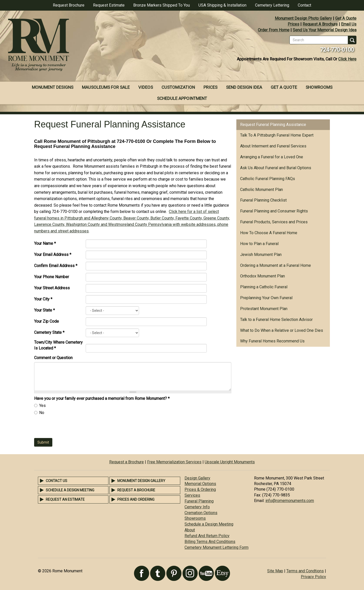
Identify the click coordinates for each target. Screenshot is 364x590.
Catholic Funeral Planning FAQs (268, 179)
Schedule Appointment (182, 98)
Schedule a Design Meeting (70, 490)
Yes (42, 406)
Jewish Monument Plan (261, 255)
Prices (293, 24)
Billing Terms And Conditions (210, 542)
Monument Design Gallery (141, 481)
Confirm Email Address (56, 266)
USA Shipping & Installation (222, 5)
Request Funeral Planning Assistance (273, 125)
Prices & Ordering (200, 489)
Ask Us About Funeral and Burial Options (276, 168)
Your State (44, 310)
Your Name (45, 243)
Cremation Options (201, 513)
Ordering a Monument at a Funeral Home (276, 265)
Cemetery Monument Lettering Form (217, 547)
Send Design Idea (244, 87)
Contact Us (56, 481)
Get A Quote (346, 18)
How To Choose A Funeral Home (269, 233)
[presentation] (73, 428)
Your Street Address (52, 288)
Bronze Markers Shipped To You (162, 5)
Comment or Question (53, 358)
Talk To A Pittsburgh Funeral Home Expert (277, 135)
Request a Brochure (127, 462)
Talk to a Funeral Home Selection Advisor (276, 320)
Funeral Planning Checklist (263, 200)
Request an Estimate (65, 499)
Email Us (349, 24)
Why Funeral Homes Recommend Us (272, 341)
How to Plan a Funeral (259, 244)
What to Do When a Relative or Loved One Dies (282, 330)
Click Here (347, 59)
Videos (146, 87)
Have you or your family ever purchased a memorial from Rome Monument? (102, 398)
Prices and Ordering (136, 499)
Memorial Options (200, 484)
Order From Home (274, 30)
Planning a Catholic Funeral (264, 287)
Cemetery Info (197, 507)
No (42, 413)
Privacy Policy (313, 577)
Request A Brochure (320, 24)
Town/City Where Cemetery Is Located (58, 345)
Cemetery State (49, 332)
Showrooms (319, 87)
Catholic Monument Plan (261, 190)
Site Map (275, 571)
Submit (43, 442)
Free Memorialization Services (174, 462)
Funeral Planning (199, 501)
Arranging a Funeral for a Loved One (272, 157)
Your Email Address (53, 255)
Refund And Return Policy (207, 536)
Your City (43, 299)
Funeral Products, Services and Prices (274, 222)
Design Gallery (197, 478)
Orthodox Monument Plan (263, 276)
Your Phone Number (52, 277)
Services (192, 495)
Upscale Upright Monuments (230, 462)
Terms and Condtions (305, 571)
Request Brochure (69, 5)
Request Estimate (109, 5)
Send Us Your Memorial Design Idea (325, 30)
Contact (304, 5)
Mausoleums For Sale (106, 87)
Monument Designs (53, 87)
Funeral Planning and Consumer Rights (274, 211)
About (190, 530)
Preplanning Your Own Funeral (266, 298)
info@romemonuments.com (290, 501)
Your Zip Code (47, 321)
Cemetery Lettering (272, 5)
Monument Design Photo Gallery (303, 18)
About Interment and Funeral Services (273, 146)
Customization (178, 87)
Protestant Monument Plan (264, 309)
